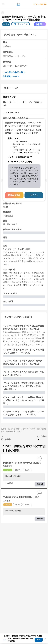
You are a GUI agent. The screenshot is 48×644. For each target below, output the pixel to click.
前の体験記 (6, 438)
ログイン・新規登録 (40, 4)
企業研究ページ (11, 77)
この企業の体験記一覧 (14, 72)
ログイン (34, 195)
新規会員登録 (14, 195)
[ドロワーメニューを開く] (3, 4)
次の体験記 (42, 438)
